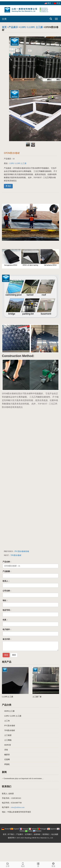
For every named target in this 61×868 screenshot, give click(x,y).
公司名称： (7, 591)
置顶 (53, 864)
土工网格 (8, 740)
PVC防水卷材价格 (22, 551)
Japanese (52, 829)
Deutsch (6, 829)
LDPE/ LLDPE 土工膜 (31, 27)
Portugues (42, 829)
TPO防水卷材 (16, 555)
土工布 (7, 721)
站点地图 (55, 834)
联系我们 (46, 834)
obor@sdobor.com (18, 807)
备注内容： (7, 639)
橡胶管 (7, 755)
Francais (24, 829)
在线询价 (37, 834)
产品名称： (7, 562)
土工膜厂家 (37, 697)
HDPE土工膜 (9, 711)
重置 (14, 655)
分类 (4, 19)
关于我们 (11, 834)
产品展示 (13, 27)
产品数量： (7, 571)
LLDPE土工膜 (8, 697)
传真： (5, 620)
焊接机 (7, 764)
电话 (23, 864)
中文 (57, 3)
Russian (37, 831)
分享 (8, 864)
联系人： (6, 581)
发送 (6, 655)
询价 (8, 186)
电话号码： (7, 610)
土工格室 (8, 735)
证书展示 (28, 834)
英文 (48, 3)
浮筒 (6, 750)
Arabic (29, 831)
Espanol (15, 829)
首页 (4, 27)
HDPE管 (8, 745)
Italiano (33, 829)
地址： (5, 600)
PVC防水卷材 (10, 726)
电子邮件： (7, 629)
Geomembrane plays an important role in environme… (24, 778)
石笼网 (7, 760)
